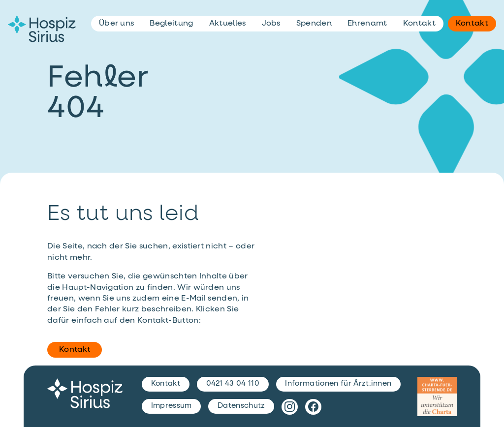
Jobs (271, 24)
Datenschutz (241, 406)
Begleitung (171, 24)
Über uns (117, 24)
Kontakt (75, 350)
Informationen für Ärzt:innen (338, 383)
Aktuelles (228, 24)
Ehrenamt (367, 24)
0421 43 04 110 (233, 383)
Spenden (314, 24)
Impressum (172, 406)
